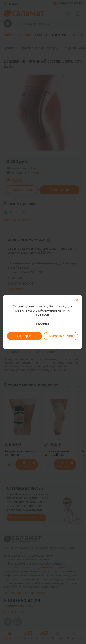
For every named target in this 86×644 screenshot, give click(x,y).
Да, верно (24, 336)
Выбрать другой (61, 336)
